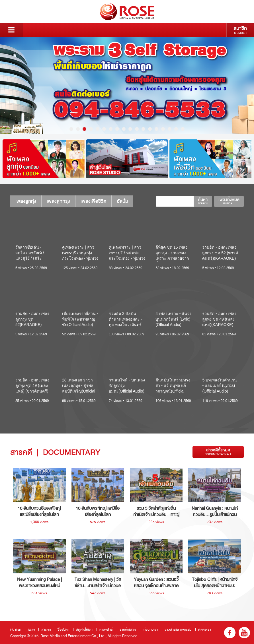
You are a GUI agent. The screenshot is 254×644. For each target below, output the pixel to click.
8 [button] (117, 129)
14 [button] (156, 129)
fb (230, 633)
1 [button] (71, 129)
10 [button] (130, 129)
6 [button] (104, 129)
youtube (244, 633)
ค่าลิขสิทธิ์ (106, 629)
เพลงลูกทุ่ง (26, 201)
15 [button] (163, 129)
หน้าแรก (16, 629)
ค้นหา (203, 201)
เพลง (31, 629)
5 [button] (98, 129)
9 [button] (124, 129)
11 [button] (137, 129)
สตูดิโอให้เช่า (84, 629)
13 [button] (150, 129)
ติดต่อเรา (205, 629)
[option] (127, 85)
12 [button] (143, 129)
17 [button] (176, 129)
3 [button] (84, 129)
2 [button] (78, 129)
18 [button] (183, 129)
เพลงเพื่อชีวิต (93, 201)
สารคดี (46, 629)
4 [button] (91, 129)
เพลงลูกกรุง (58, 201)
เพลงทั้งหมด (229, 201)
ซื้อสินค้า (63, 629)
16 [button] (170, 129)
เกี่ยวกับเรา (150, 629)
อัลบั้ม (122, 201)
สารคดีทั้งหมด (218, 452)
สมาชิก (240, 30)
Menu (11, 30)
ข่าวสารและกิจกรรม (178, 629)
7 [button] (111, 129)
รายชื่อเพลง (128, 629)
